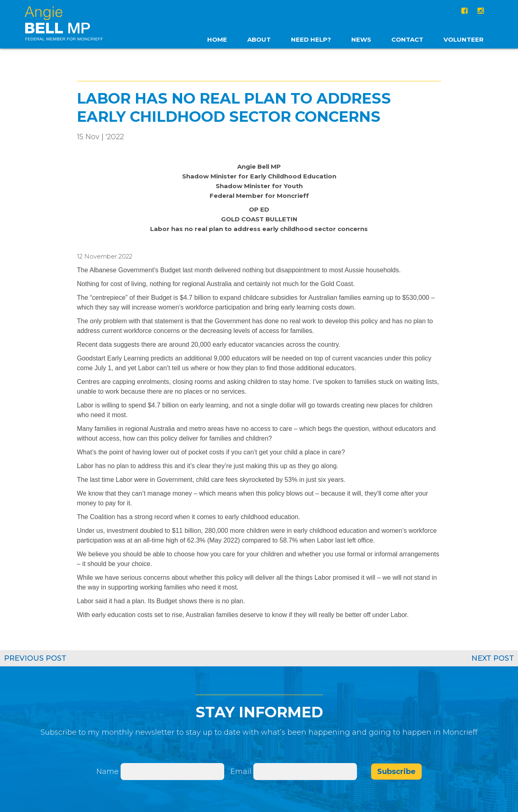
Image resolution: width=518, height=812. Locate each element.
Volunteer (464, 39)
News (361, 39)
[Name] (172, 771)
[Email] (305, 771)
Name (107, 771)
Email (242, 771)
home (217, 39)
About (259, 39)
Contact (407, 39)
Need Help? (311, 39)
